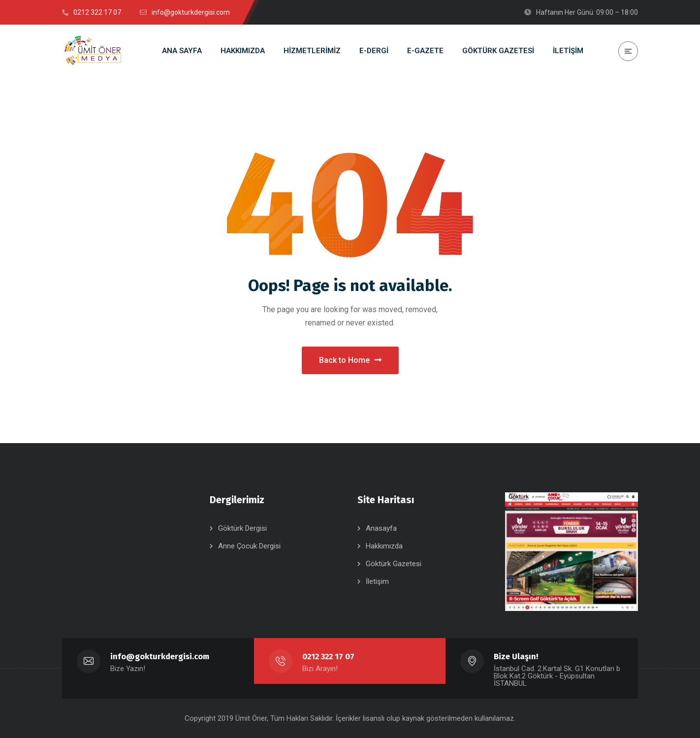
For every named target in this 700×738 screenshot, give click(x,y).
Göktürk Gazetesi (394, 564)
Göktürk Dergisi (242, 528)
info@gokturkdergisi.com (160, 657)
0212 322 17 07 (328, 657)
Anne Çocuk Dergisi (249, 546)
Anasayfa (381, 528)
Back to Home (350, 360)
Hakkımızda (384, 546)
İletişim (377, 581)
